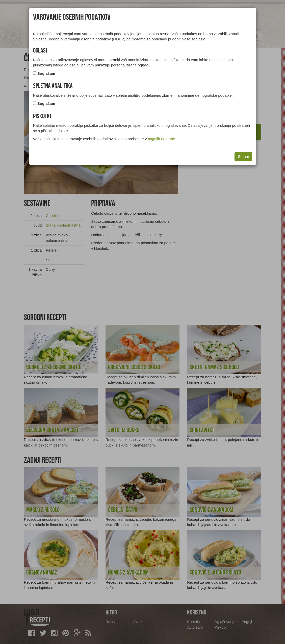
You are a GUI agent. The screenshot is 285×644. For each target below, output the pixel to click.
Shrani (243, 156)
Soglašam (46, 73)
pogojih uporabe (162, 139)
